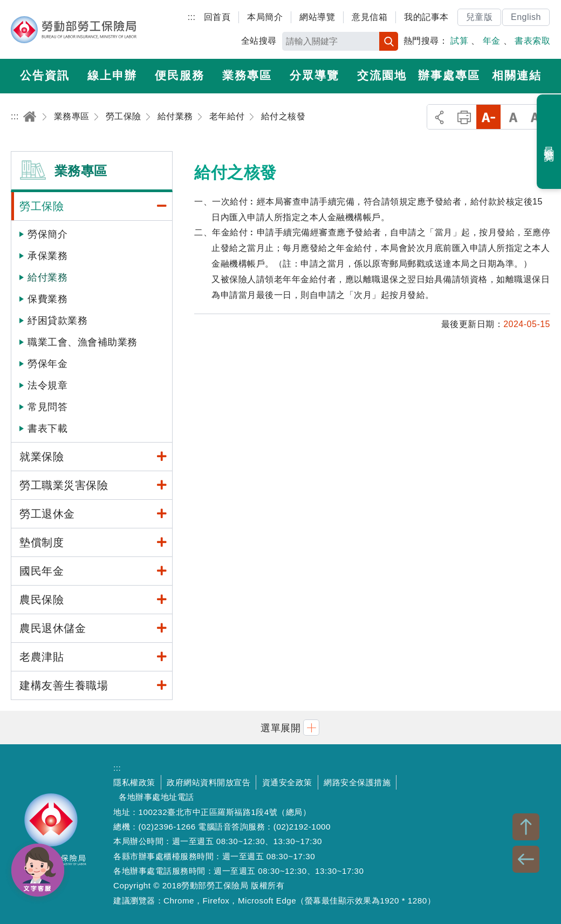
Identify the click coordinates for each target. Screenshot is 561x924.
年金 (492, 41)
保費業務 (47, 299)
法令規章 (47, 385)
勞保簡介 (47, 234)
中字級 (513, 117)
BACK (526, 859)
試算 (459, 41)
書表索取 (532, 41)
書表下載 (47, 429)
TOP (526, 827)
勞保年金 (47, 364)
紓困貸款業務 (57, 321)
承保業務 (47, 256)
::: (192, 17)
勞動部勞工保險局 (74, 30)
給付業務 (47, 277)
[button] (280, 727)
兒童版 (480, 17)
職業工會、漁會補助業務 (83, 342)
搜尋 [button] (389, 41)
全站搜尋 (259, 41)
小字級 (488, 117)
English (526, 17)
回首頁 (217, 17)
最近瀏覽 (549, 142)
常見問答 (47, 407)
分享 (439, 117)
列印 (464, 117)
